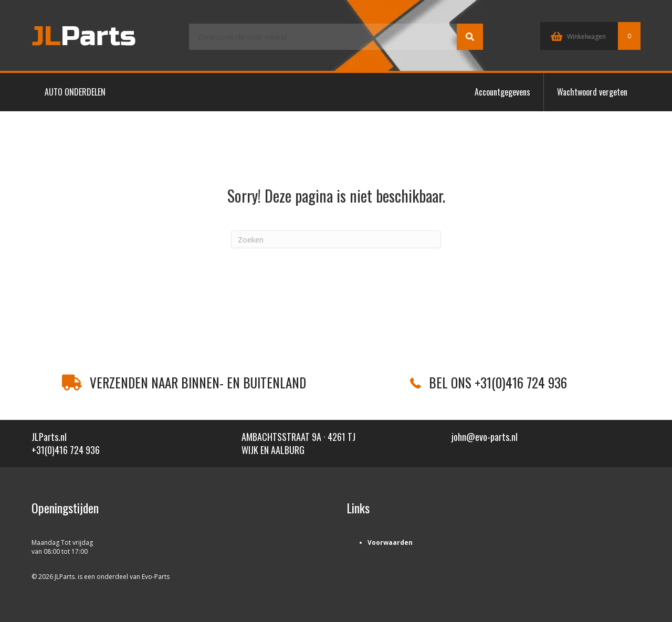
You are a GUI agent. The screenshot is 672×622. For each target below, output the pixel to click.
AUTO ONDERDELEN (75, 92)
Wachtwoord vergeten (592, 92)
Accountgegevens (502, 92)
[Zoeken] (336, 239)
